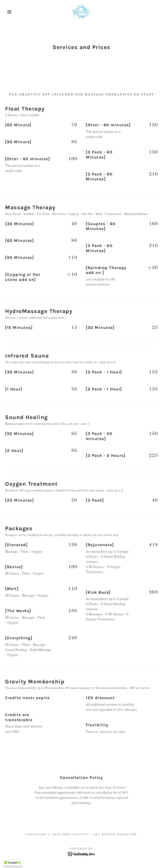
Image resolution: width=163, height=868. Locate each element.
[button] (8, 12)
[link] (81, 12)
